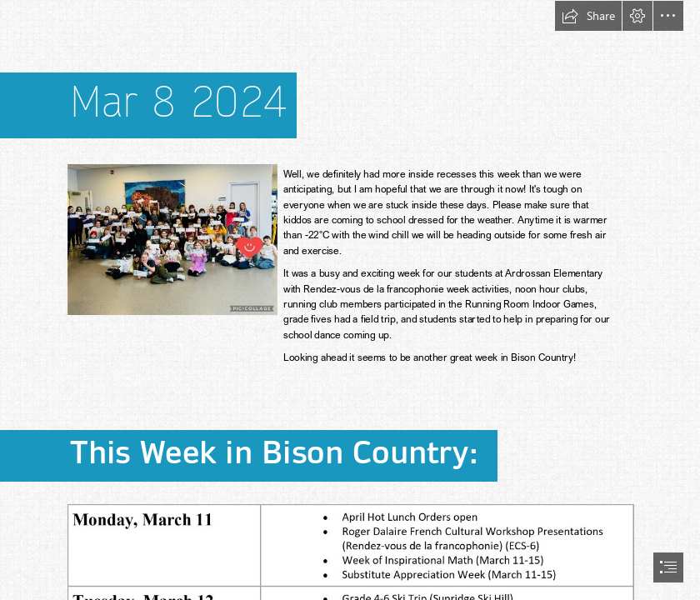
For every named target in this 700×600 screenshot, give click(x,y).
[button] (588, 16)
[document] (350, 300)
